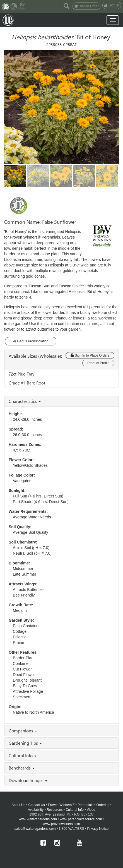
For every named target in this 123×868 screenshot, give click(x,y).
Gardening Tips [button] (25, 743)
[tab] (61, 401)
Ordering (103, 805)
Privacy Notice (98, 829)
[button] (66, 6)
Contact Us (36, 805)
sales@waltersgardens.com (35, 829)
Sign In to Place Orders (90, 355)
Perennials (85, 805)
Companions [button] (23, 731)
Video (91, 810)
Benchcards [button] (22, 768)
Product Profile (98, 363)
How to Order (87, 6)
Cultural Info (75, 810)
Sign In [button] (112, 5)
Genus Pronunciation (31, 341)
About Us (18, 805)
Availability (36, 810)
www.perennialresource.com (81, 819)
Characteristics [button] (25, 401)
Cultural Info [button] (23, 755)
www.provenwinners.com (61, 824)
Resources (55, 810)
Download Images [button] (28, 780)
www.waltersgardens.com (38, 819)
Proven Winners (61, 805)
